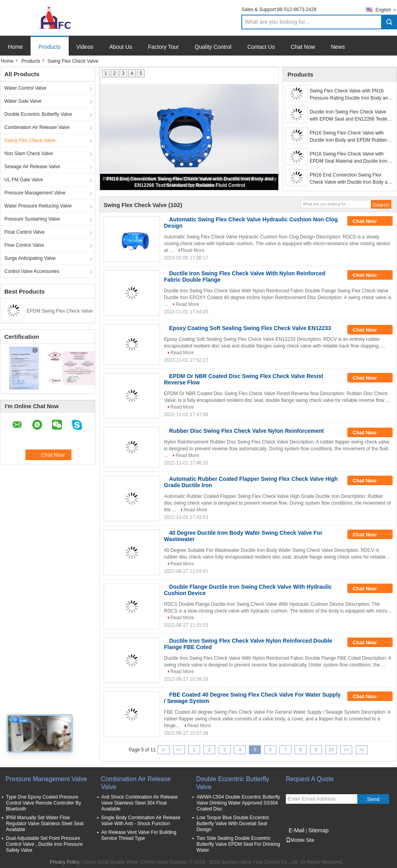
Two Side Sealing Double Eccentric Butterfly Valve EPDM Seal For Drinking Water (238, 844)
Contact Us (261, 47)
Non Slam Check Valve (29, 154)
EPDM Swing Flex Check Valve (60, 311)
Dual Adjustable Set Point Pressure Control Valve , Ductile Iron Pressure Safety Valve (44, 844)
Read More (193, 250)
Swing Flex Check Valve (30, 140)
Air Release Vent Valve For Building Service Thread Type (139, 835)
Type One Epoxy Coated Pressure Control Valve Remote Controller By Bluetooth (43, 803)
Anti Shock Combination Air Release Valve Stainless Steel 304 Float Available (140, 803)
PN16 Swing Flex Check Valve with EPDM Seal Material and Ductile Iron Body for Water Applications (348, 158)
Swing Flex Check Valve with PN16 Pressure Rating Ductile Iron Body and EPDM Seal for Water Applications (350, 95)
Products (49, 47)
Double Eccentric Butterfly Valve (38, 114)
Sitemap (318, 830)
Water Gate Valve (23, 101)
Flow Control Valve (24, 245)
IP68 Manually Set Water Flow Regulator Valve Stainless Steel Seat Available (45, 824)
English (386, 10)
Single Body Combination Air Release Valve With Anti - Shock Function (141, 821)
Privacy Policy (65, 862)
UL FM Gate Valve (24, 180)
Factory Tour (164, 47)
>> (346, 750)
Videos (85, 47)
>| (362, 750)
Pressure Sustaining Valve (32, 219)
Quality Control (213, 47)
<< (179, 750)
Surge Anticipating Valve (30, 258)
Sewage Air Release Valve (32, 167)
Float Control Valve (24, 232)
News (338, 47)
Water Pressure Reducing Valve (38, 206)
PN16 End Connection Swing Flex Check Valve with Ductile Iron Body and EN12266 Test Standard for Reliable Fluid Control (351, 179)
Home (15, 47)
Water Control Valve (25, 88)
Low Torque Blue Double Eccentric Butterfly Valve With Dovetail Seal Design (233, 824)
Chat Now (303, 47)
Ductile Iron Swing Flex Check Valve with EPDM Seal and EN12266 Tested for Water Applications (350, 116)
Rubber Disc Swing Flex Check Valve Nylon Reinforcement (247, 431)
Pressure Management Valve (35, 193)
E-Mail (297, 830)
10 (331, 750)
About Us (121, 47)
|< (164, 750)
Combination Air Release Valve (37, 127)
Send (373, 799)
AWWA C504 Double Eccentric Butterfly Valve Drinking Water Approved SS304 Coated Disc (238, 803)
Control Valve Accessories (32, 271)
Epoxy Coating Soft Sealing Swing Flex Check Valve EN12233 (250, 328)
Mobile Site (300, 840)
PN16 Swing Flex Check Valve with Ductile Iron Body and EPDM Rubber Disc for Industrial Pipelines (348, 137)
